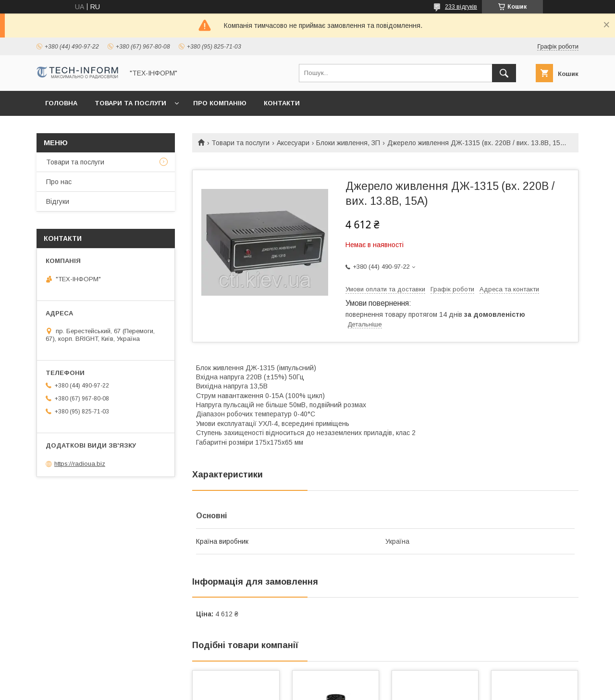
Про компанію (220, 103)
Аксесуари (293, 143)
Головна (61, 103)
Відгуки (58, 201)
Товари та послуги (130, 103)
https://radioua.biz (80, 464)
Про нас (59, 182)
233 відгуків (461, 7)
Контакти (282, 103)
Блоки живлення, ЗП (348, 143)
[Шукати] (504, 73)
